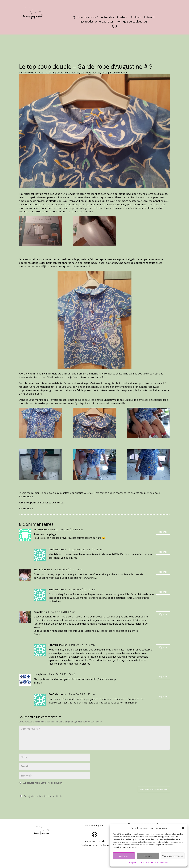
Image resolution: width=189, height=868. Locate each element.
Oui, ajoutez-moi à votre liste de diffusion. (41, 783)
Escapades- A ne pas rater (97, 22)
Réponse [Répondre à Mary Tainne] (163, 572)
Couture (122, 17)
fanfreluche (56, 549)
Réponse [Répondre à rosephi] (163, 676)
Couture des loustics (68, 73)
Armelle (38, 612)
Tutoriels (150, 17)
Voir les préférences (173, 856)
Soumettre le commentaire (154, 789)
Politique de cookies (136, 862)
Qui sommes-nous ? (85, 17)
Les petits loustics (90, 73)
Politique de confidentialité (157, 862)
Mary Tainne (41, 569)
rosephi (38, 674)
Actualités (108, 17)
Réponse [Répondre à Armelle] (163, 614)
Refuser (148, 856)
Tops (104, 73)
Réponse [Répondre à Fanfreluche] (163, 592)
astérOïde (40, 530)
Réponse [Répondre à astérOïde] (163, 532)
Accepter (124, 856)
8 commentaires (119, 73)
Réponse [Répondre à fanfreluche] (163, 552)
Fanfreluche (30, 73)
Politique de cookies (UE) (132, 22)
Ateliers (136, 17)
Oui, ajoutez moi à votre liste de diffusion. (42, 796)
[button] (183, 828)
